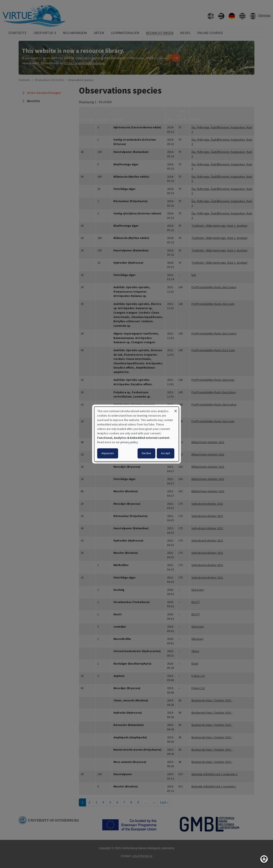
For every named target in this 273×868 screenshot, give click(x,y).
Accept (166, 453)
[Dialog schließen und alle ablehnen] (176, 409)
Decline (146, 453)
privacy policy (129, 442)
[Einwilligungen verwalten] (264, 859)
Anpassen (108, 453)
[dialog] (136, 434)
